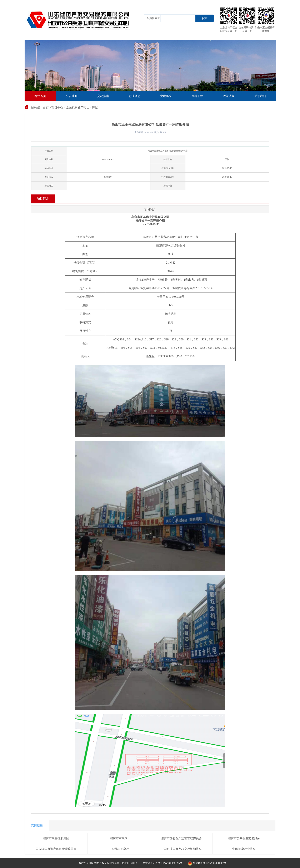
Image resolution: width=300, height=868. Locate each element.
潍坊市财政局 (119, 838)
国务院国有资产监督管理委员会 (56, 849)
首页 (46, 108)
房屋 (95, 108)
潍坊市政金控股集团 (56, 838)
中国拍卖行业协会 (244, 849)
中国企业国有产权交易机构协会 (181, 849)
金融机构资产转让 (77, 108)
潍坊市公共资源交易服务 (244, 838)
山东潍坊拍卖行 (119, 849)
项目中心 (57, 108)
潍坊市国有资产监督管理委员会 (181, 838)
